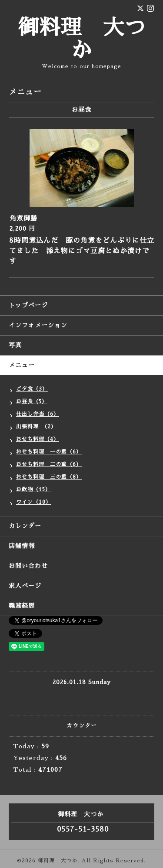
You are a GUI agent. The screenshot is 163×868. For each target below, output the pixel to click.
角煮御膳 (23, 218)
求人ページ (25, 586)
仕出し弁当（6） (38, 414)
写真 (15, 345)
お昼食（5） (32, 401)
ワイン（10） (34, 502)
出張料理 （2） (36, 427)
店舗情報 (22, 546)
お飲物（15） (33, 489)
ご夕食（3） (32, 389)
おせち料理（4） (38, 439)
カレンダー (25, 526)
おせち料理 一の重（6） (49, 452)
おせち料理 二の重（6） (49, 464)
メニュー (22, 365)
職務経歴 (22, 606)
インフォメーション (38, 325)
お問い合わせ (28, 566)
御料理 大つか (58, 861)
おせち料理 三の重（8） (49, 477)
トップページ (28, 305)
